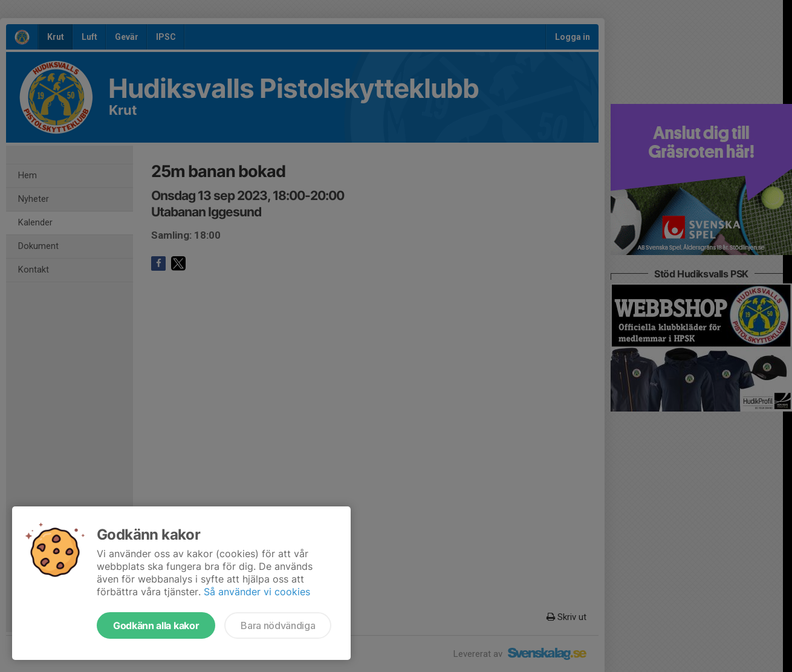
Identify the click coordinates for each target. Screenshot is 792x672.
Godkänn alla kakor (156, 625)
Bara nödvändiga (278, 625)
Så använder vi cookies (257, 592)
